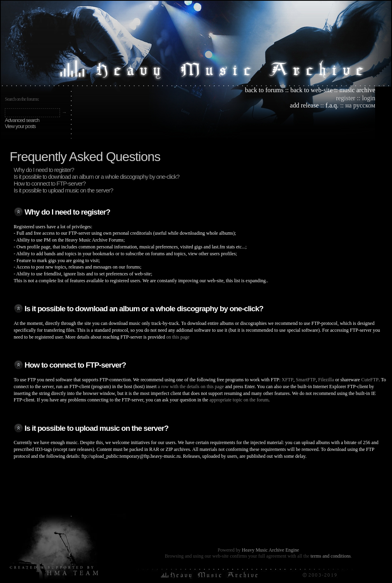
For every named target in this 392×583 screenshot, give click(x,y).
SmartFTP (306, 380)
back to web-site (311, 90)
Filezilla (326, 380)
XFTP (288, 380)
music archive (357, 90)
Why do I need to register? (44, 170)
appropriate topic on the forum (239, 400)
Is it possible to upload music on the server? (63, 190)
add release (304, 105)
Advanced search (22, 120)
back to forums (264, 90)
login (369, 98)
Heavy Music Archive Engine (270, 550)
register (346, 98)
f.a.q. (332, 105)
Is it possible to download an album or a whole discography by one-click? (97, 177)
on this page (178, 337)
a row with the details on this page (191, 387)
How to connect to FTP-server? (50, 183)
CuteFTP (370, 380)
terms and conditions (330, 556)
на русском (360, 105)
